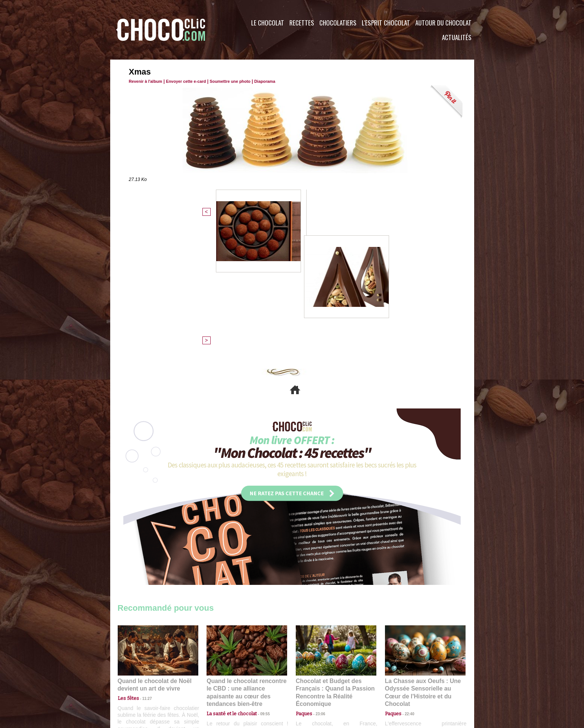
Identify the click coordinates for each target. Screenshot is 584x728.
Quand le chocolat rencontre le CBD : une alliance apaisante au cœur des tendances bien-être (246, 560)
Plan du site (313, 683)
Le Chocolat (268, 23)
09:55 (259, 577)
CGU (217, 683)
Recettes (302, 23)
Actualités (457, 37)
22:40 (407, 577)
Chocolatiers (338, 23)
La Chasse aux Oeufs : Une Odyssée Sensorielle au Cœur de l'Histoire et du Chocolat (422, 560)
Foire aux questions (407, 683)
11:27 (143, 570)
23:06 (317, 584)
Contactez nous (140, 683)
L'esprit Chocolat (386, 23)
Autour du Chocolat (443, 23)
